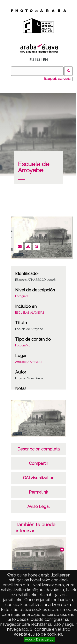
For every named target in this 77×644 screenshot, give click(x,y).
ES (38, 60)
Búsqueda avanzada (57, 79)
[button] (62, 550)
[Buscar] (37, 71)
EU (32, 60)
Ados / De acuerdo (39, 639)
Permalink (38, 492)
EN (45, 60)
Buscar (68, 71)
